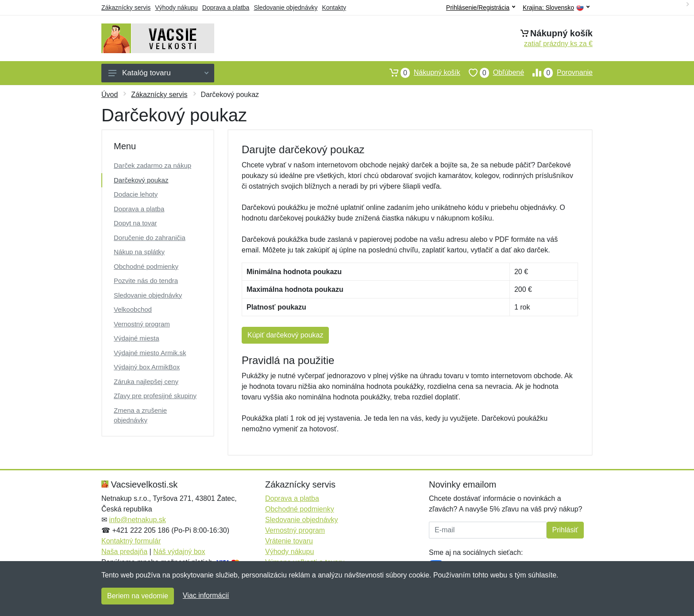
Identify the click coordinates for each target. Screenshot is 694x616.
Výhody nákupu (176, 8)
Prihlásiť (565, 530)
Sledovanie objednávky (285, 8)
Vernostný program (142, 324)
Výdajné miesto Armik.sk (150, 353)
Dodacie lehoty (136, 194)
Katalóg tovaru (158, 73)
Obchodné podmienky (146, 266)
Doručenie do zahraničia (150, 238)
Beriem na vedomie (138, 596)
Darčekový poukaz (141, 180)
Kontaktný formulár (131, 541)
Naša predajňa (124, 552)
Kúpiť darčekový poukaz (285, 335)
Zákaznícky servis (126, 8)
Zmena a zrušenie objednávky (140, 415)
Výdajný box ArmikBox (147, 367)
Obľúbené (492, 73)
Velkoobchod (133, 309)
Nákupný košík (421, 73)
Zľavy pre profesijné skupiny (155, 396)
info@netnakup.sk (137, 520)
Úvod (110, 95)
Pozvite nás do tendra (146, 281)
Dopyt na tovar (135, 223)
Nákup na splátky (139, 252)
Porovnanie (558, 73)
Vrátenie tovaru (289, 541)
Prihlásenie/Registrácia (481, 8)
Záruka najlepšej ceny (146, 382)
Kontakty (334, 8)
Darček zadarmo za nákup (152, 165)
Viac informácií (206, 595)
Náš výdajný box (179, 552)
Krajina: (556, 8)
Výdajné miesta (137, 338)
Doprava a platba (226, 8)
